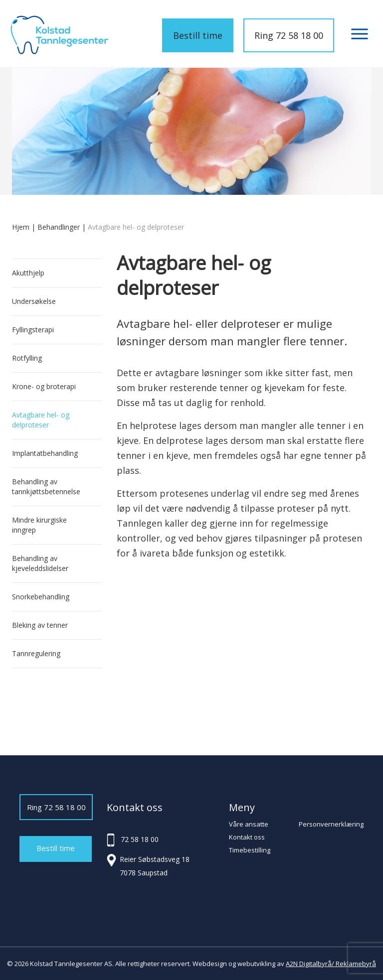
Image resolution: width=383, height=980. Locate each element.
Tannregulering (36, 653)
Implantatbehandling (45, 453)
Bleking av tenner (40, 625)
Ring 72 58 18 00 (289, 35)
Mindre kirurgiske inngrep (39, 525)
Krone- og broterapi (44, 386)
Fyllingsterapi (33, 330)
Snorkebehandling (41, 597)
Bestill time (198, 35)
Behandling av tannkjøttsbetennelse (46, 487)
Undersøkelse (34, 301)
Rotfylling (27, 358)
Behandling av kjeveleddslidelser (40, 563)
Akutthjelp (28, 273)
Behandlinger (59, 227)
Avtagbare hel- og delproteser (41, 420)
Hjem (21, 227)
